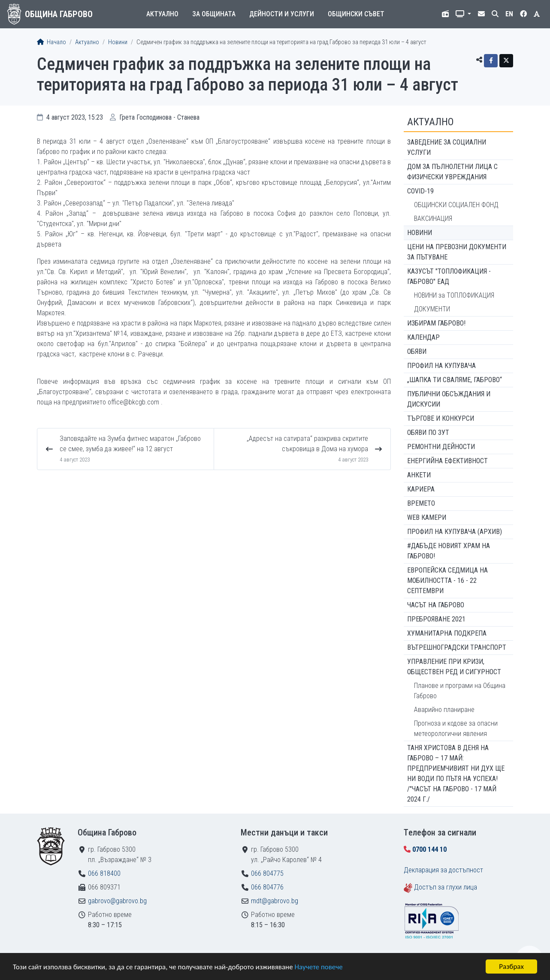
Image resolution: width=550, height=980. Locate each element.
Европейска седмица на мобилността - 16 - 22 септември (447, 580)
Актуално (162, 14)
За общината (214, 14)
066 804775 (267, 873)
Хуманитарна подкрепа (447, 633)
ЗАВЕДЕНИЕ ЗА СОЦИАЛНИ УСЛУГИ (447, 147)
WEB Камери (427, 517)
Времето (421, 503)
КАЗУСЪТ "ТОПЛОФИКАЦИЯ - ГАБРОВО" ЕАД (449, 276)
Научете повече (318, 967)
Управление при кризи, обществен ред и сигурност (454, 667)
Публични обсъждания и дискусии (449, 399)
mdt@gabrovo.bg (275, 901)
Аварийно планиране (444, 710)
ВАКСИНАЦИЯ (433, 219)
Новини (118, 42)
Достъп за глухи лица (446, 887)
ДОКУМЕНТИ (432, 309)
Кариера (421, 489)
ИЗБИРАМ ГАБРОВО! (436, 323)
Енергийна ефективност (447, 461)
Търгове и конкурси (441, 418)
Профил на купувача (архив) (455, 532)
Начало (51, 42)
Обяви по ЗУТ (428, 433)
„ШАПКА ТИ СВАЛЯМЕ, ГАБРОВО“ (455, 380)
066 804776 (267, 887)
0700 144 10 (429, 849)
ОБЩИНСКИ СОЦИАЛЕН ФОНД (456, 205)
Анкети (419, 475)
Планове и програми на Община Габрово (460, 691)
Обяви (417, 351)
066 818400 (104, 873)
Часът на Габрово (436, 605)
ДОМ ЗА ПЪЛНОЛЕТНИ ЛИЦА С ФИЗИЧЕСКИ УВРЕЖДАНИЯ (452, 172)
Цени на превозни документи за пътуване (457, 252)
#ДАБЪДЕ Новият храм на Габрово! (449, 551)
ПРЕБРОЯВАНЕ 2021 (436, 619)
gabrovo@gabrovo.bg (117, 901)
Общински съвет (356, 14)
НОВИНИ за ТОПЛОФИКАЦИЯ (454, 295)
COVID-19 (420, 191)
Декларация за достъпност (443, 870)
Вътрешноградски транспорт (457, 647)
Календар (423, 337)
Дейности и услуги (282, 14)
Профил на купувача (441, 366)
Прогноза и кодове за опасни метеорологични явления (456, 728)
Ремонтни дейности (441, 447)
